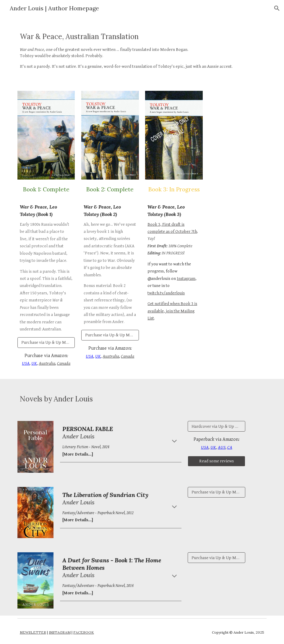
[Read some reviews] (216, 461)
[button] (277, 8)
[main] (142, 50)
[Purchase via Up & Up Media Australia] (46, 342)
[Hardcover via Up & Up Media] (216, 426)
